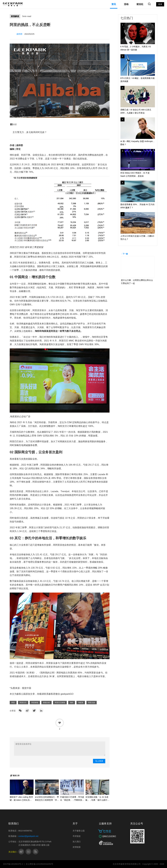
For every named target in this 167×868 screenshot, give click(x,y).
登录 (160, 4)
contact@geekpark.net (28, 836)
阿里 (13, 703)
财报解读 (15, 16)
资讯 (114, 4)
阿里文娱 (92, 703)
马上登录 (99, 761)
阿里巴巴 (23, 703)
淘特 (72, 703)
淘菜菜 (81, 703)
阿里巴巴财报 (60, 703)
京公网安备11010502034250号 (39, 864)
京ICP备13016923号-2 (13, 864)
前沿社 (140, 4)
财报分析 (46, 703)
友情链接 (77, 847)
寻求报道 (77, 836)
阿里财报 (35, 703)
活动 (126, 4)
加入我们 (77, 842)
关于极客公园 (79, 831)
